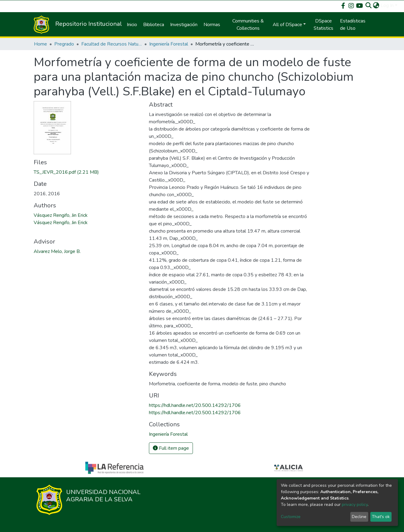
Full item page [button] (171, 448)
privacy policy (355, 505)
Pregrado (64, 44)
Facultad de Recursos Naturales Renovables (112, 44)
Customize (291, 517)
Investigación (184, 25)
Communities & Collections (248, 25)
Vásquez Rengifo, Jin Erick (61, 215)
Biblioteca (154, 25)
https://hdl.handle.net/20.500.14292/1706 (195, 405)
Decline (359, 517)
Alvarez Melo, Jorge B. (57, 251)
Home (40, 44)
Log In (387, 5)
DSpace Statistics (323, 25)
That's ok (381, 517)
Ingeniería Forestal (169, 44)
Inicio (132, 25)
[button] (376, 5)
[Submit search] (369, 5)
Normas (212, 25)
